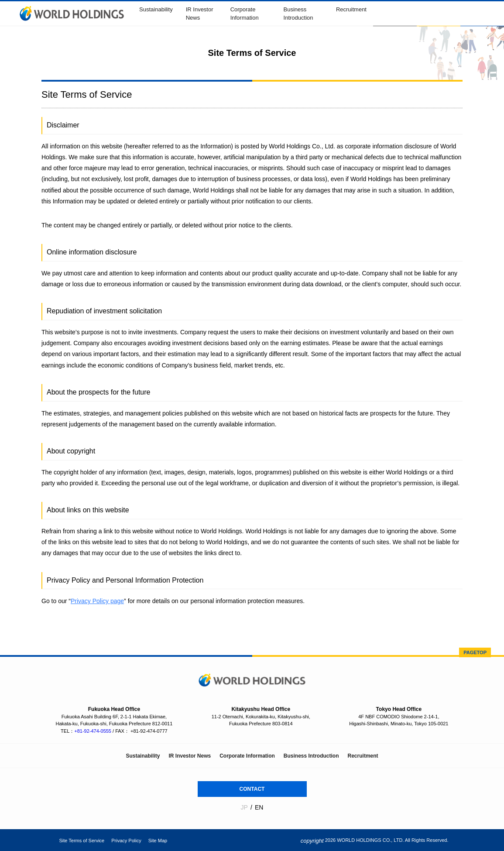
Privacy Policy (126, 841)
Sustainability (156, 9)
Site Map (158, 841)
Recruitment (351, 9)
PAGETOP (475, 652)
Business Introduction (311, 756)
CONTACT (252, 789)
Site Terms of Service (82, 841)
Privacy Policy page (97, 601)
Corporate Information (247, 756)
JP (244, 807)
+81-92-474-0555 (93, 731)
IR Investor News (190, 756)
